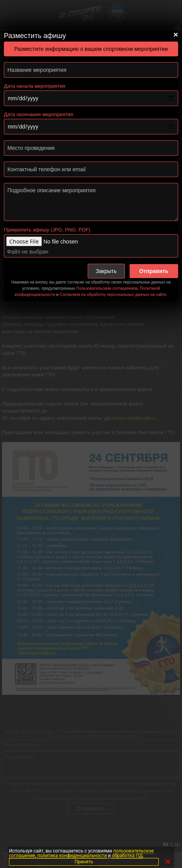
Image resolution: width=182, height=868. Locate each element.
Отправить (154, 271)
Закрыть (106, 271)
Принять (84, 862)
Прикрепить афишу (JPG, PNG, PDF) (47, 230)
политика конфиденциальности (72, 856)
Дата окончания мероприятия (38, 114)
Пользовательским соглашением (107, 288)
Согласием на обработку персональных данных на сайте (113, 295)
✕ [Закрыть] (168, 862)
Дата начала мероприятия (35, 86)
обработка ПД (127, 856)
